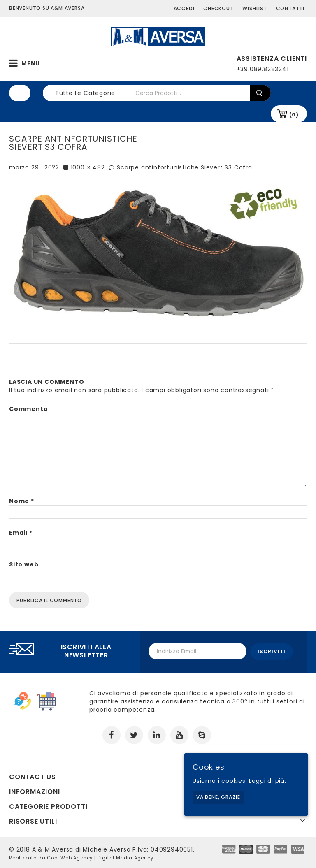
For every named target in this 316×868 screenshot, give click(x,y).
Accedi (184, 8)
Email (21, 533)
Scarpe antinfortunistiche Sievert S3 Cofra (185, 167)
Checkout (218, 8)
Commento (28, 409)
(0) (294, 115)
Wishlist (254, 8)
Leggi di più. (267, 781)
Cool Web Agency (70, 857)
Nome (22, 501)
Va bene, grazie (218, 797)
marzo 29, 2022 (34, 167)
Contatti (290, 8)
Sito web (24, 564)
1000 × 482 (88, 167)
